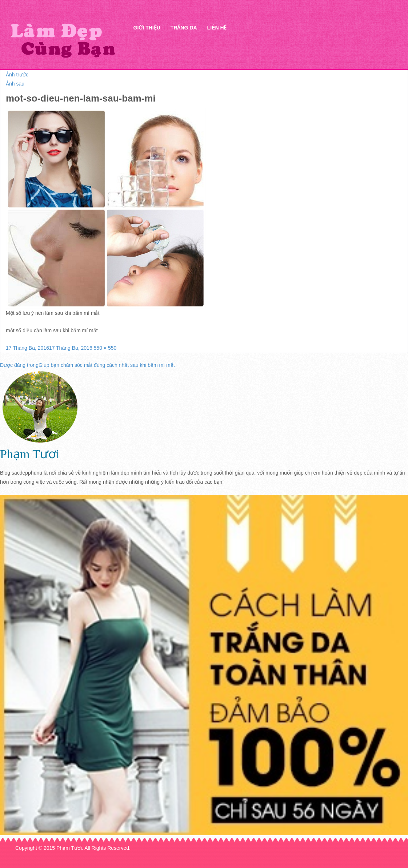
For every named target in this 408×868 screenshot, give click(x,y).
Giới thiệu (147, 28)
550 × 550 (105, 348)
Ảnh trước (17, 75)
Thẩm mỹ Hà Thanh (63, 40)
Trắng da (184, 28)
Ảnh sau (15, 84)
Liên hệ (217, 28)
